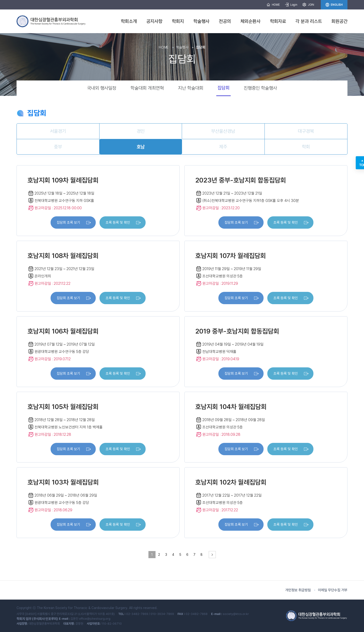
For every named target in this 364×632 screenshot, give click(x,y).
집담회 (223, 88)
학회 (306, 147)
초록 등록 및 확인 (118, 223)
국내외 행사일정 (102, 88)
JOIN (308, 5)
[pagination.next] (212, 555)
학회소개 (129, 21)
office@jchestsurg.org (95, 619)
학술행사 (201, 21)
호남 (141, 147)
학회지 (178, 21)
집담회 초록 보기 (68, 223)
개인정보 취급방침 (298, 590)
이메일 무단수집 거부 (333, 590)
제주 (223, 147)
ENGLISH (334, 5)
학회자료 (278, 21)
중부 (58, 147)
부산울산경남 (223, 131)
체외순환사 (250, 21)
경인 (141, 131)
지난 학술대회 (191, 88)
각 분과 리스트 (309, 21)
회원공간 (339, 21)
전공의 (225, 21)
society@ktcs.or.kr (236, 614)
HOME (273, 5)
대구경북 (306, 131)
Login (291, 5)
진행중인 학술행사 (260, 88)
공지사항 (154, 21)
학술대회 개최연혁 (147, 88)
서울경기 (58, 131)
